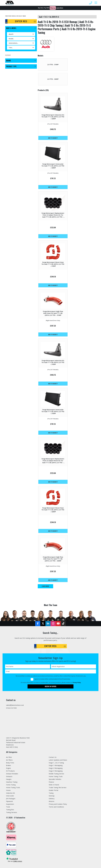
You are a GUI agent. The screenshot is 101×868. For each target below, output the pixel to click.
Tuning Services (12, 812)
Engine (8, 768)
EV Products (10, 771)
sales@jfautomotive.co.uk (15, 705)
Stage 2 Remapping (56, 768)
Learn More (60, 8)
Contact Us (53, 757)
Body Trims (10, 763)
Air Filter (9, 757)
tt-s (46, 17)
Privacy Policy (77, 682)
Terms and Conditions (56, 807)
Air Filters (9, 760)
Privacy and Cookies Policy (58, 804)
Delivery (52, 799)
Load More (45, 586)
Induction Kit (11, 793)
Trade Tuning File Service (58, 787)
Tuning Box (10, 810)
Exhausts (9, 776)
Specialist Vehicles (55, 779)
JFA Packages (11, 799)
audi (41, 17)
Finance (51, 782)
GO (35, 21)
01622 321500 (11, 708)
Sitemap (52, 796)
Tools (8, 807)
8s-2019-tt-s (54, 17)
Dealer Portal (53, 790)
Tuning (51, 793)
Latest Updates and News (58, 760)
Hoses (8, 790)
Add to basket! (53, 138)
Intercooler (10, 796)
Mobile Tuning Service (56, 774)
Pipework (9, 801)
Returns (52, 801)
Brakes (9, 765)
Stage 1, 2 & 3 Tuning (56, 763)
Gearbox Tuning (12, 782)
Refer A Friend (54, 785)
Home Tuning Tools (13, 787)
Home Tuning (11, 785)
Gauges (9, 779)
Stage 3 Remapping (56, 771)
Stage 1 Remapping (56, 765)
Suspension (10, 804)
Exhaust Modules (12, 774)
